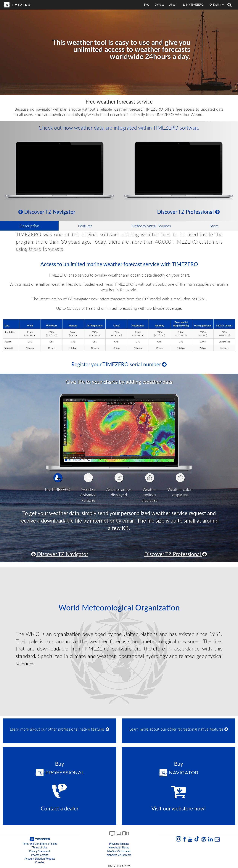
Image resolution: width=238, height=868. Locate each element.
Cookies (40, 862)
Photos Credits (40, 855)
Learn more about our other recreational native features (179, 729)
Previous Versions (119, 844)
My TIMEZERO (193, 5)
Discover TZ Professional (188, 212)
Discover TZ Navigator (47, 212)
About (173, 5)
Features (85, 226)
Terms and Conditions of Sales (40, 844)
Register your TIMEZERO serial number (119, 364)
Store (214, 226)
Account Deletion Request (40, 859)
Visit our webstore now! (179, 808)
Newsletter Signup (119, 847)
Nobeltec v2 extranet (119, 855)
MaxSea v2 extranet (119, 851)
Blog (147, 5)
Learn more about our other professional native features (59, 729)
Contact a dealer (60, 808)
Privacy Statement (40, 851)
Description (29, 226)
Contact (159, 5)
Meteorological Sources (151, 226)
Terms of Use (40, 847)
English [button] (216, 5)
